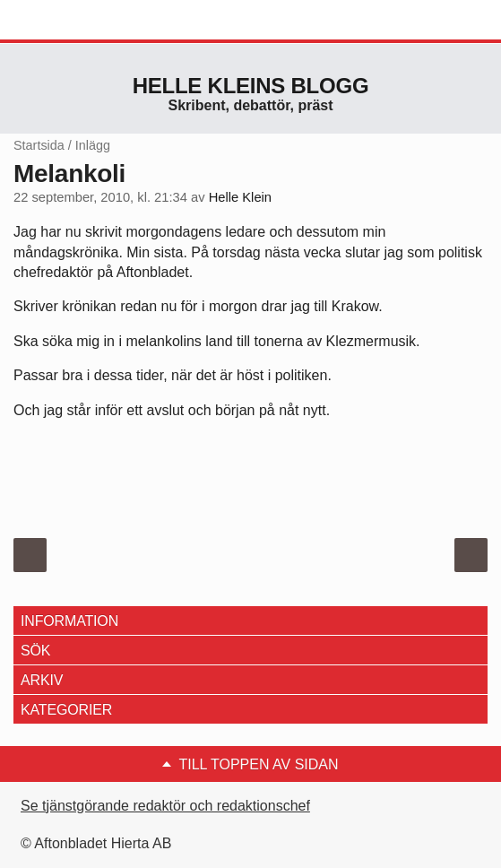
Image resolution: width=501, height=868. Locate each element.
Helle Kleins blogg (251, 86)
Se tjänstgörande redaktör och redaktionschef (165, 806)
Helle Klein (240, 197)
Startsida (39, 145)
